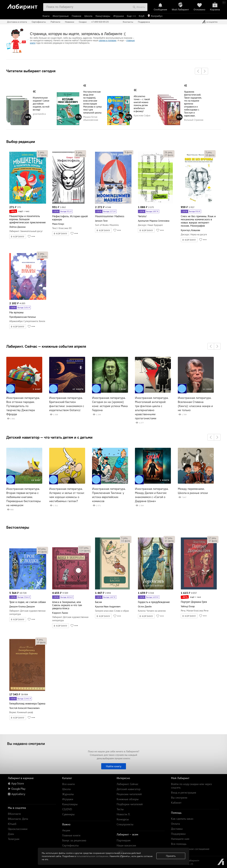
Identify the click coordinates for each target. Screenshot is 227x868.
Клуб (142, 16)
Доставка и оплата (17, 22)
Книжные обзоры (128, 799)
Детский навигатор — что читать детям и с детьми (49, 437)
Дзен (11, 834)
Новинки (70, 22)
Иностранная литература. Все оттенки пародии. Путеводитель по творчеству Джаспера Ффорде (23, 406)
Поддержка (144, 22)
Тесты (120, 809)
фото (42, 155)
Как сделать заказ (182, 819)
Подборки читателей (130, 804)
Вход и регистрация (184, 793)
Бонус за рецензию (74, 840)
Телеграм (14, 839)
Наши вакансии (126, 845)
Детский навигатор (129, 789)
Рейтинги (55, 22)
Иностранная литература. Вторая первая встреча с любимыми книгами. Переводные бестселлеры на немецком (24, 497)
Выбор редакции (21, 141)
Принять (171, 856)
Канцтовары (103, 16)
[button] (198, 71)
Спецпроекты (125, 824)
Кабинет (176, 803)
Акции (66, 830)
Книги (46, 16)
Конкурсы (123, 819)
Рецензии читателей (129, 794)
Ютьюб (12, 824)
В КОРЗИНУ (18, 237)
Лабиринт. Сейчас (128, 784)
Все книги (68, 784)
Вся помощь (179, 844)
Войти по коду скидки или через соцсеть (191, 786)
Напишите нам (180, 839)
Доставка (177, 829)
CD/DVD (67, 809)
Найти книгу (114, 766)
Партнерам (124, 840)
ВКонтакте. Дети (18, 819)
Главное (76, 16)
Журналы (68, 794)
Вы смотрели (179, 798)
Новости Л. (123, 814)
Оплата (175, 824)
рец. (41, 152)
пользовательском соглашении (92, 856)
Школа (88, 16)
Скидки (83, 22)
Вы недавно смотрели (26, 744)
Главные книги (71, 835)
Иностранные (61, 16)
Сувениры (68, 814)
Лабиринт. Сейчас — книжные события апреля (46, 346)
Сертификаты (39, 22)
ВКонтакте (14, 814)
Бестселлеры (18, 527)
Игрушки (119, 16)
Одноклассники (18, 829)
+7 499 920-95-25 (100, 22)
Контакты (128, 22)
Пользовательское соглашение (190, 849)
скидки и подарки (107, 40)
